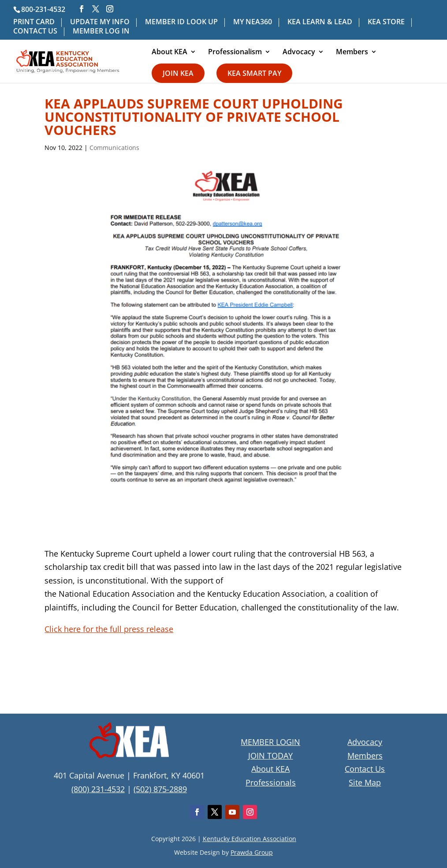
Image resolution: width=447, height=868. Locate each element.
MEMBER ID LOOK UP (181, 22)
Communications (114, 148)
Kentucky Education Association (250, 839)
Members (352, 52)
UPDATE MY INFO (100, 22)
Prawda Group (252, 852)
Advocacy (299, 52)
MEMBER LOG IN (101, 32)
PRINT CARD (34, 22)
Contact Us (365, 769)
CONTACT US (35, 32)
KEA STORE (386, 22)
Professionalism (235, 52)
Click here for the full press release (109, 629)
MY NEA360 (253, 22)
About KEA (169, 52)
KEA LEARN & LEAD (320, 22)
